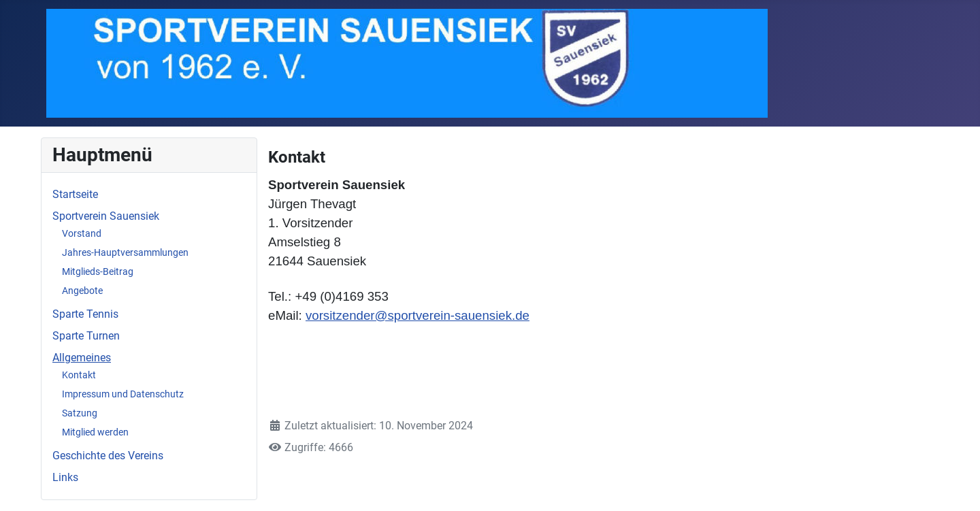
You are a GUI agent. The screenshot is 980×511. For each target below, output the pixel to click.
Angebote (82, 291)
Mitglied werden (95, 432)
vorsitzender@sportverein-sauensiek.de (418, 315)
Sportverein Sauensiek (106, 216)
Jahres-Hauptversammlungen (125, 252)
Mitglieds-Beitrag (98, 271)
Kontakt (79, 375)
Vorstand (82, 233)
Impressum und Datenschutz (123, 394)
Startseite (75, 194)
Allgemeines (82, 358)
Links (65, 477)
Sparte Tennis (85, 314)
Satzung (80, 413)
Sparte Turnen (86, 336)
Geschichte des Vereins (108, 456)
